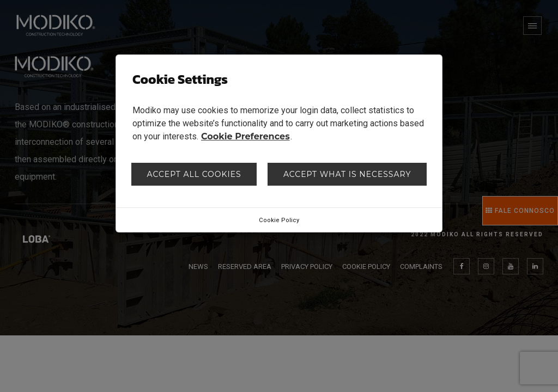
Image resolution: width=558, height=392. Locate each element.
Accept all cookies (194, 174)
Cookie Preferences (245, 136)
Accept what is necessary (347, 174)
